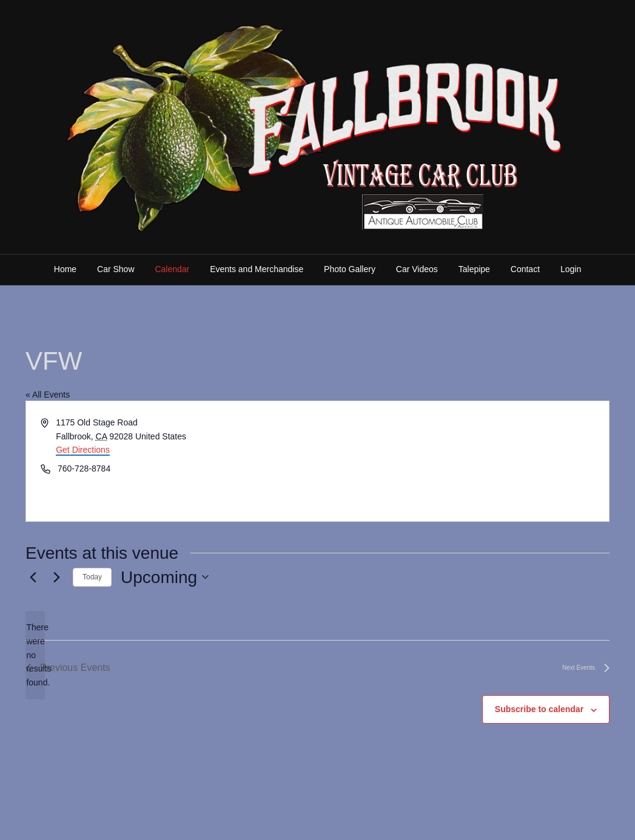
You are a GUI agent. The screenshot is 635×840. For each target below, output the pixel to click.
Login (571, 269)
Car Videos (417, 269)
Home (65, 269)
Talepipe (474, 269)
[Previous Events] (33, 577)
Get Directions (83, 450)
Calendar (172, 269)
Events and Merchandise (257, 269)
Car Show (116, 269)
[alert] (35, 655)
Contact (525, 269)
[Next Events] (56, 577)
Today (92, 577)
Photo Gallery (350, 269)
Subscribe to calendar (539, 709)
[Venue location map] (463, 461)
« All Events (48, 395)
